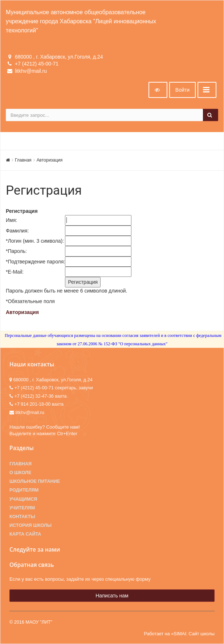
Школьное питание (35, 481)
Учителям (22, 508)
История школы (30, 525)
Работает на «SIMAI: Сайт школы (179, 634)
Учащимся (23, 499)
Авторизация (50, 160)
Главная (23, 160)
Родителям (24, 490)
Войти (182, 90)
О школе (20, 473)
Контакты (22, 517)
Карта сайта (25, 534)
